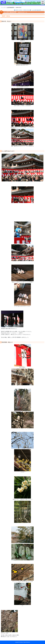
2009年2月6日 (27, 10)
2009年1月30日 (18, 10)
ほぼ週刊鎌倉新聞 (10, 8)
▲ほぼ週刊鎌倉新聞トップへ (38, 10)
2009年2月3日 (18, 8)
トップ (4, 8)
